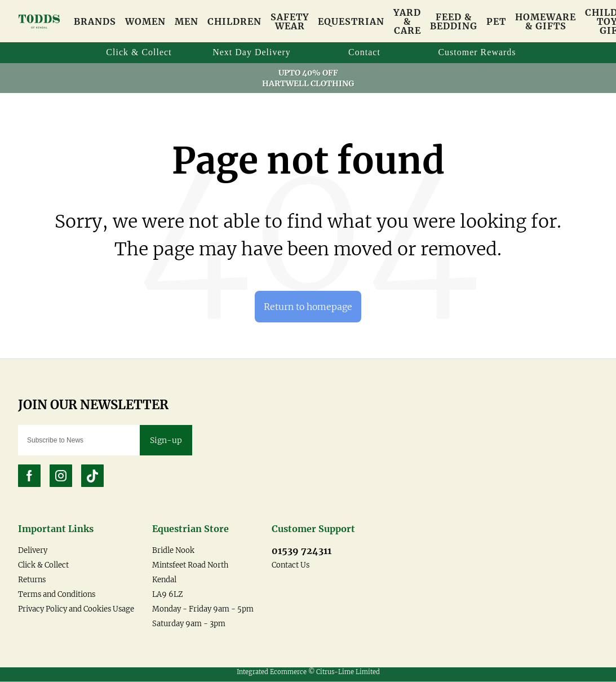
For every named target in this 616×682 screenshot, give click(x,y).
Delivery (33, 551)
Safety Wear (290, 21)
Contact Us (291, 566)
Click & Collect (43, 566)
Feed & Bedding (454, 21)
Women (145, 21)
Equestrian (351, 21)
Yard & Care (407, 21)
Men (187, 21)
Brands (95, 21)
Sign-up (166, 441)
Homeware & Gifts (546, 21)
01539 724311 (302, 551)
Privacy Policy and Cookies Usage (76, 610)
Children (234, 21)
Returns (32, 580)
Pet (496, 21)
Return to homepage (308, 307)
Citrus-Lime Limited (348, 672)
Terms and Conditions (57, 595)
